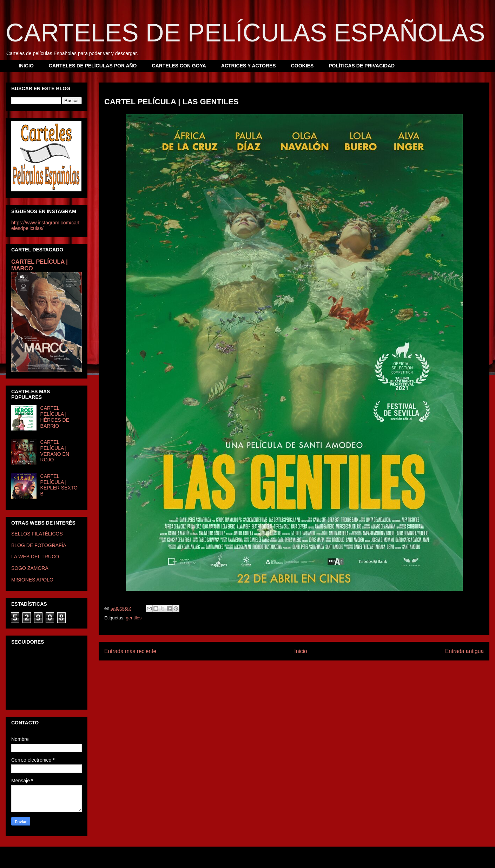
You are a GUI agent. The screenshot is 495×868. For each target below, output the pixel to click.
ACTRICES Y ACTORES (249, 66)
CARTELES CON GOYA (179, 66)
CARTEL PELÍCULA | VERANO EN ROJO (55, 451)
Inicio (301, 651)
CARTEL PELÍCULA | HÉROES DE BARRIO (55, 417)
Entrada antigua (464, 651)
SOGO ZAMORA (30, 568)
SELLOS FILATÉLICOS (37, 534)
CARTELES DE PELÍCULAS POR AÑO (93, 66)
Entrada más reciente (130, 651)
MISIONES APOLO (32, 580)
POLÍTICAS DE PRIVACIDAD (362, 66)
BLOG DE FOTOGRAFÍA (39, 545)
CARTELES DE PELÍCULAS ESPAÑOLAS (245, 33)
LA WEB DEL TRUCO (35, 557)
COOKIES (302, 66)
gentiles (134, 618)
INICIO (26, 66)
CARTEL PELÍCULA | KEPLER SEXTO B (59, 485)
